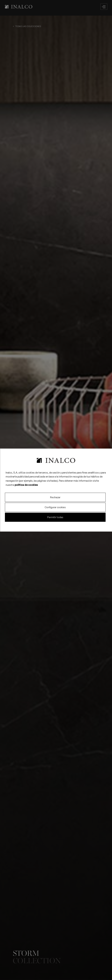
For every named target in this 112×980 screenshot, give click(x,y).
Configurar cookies (55, 507)
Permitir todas (55, 517)
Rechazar (55, 497)
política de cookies (26, 485)
